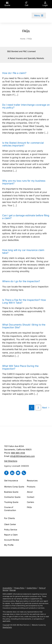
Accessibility (7, 588)
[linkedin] (12, 473)
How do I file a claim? (14, 73)
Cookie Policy (32, 588)
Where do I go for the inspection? (21, 281)
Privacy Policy (19, 588)
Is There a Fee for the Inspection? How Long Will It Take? (24, 301)
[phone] (24, 473)
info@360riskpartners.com (22, 456)
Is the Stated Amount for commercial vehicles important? (23, 144)
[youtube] (18, 473)
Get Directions (11, 461)
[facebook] (6, 473)
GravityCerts (7, 627)
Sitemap (13, 590)
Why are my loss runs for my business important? (24, 182)
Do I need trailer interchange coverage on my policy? (26, 106)
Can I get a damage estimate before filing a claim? (26, 217)
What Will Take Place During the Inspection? (20, 367)
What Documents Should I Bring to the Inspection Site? (24, 326)
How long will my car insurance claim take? (23, 251)
